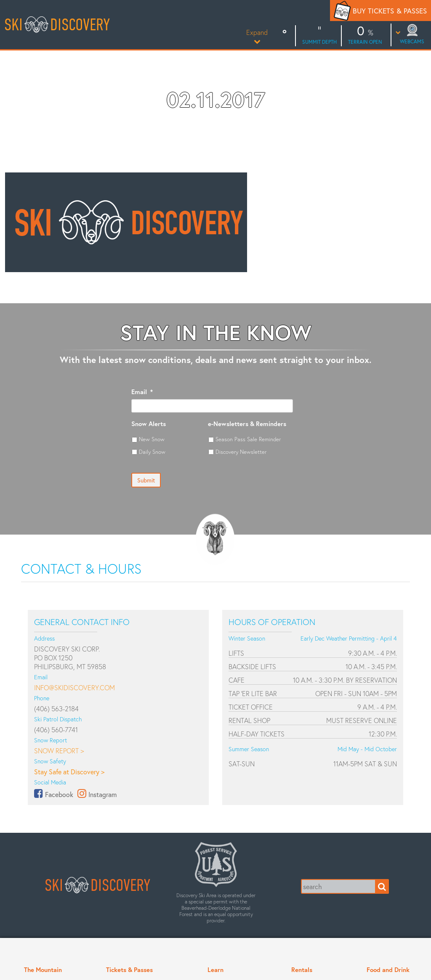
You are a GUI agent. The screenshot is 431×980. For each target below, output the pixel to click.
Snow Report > (59, 751)
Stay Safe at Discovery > (69, 772)
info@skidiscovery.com (74, 687)
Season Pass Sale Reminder (248, 439)
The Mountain (43, 969)
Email (142, 392)
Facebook (59, 794)
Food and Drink (388, 969)
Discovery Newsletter (241, 452)
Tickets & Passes (129, 969)
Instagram (102, 794)
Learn (215, 969)
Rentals (302, 969)
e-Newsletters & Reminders (247, 424)
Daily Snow (152, 452)
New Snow (152, 439)
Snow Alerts (149, 424)
